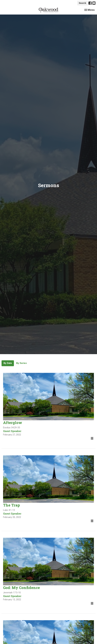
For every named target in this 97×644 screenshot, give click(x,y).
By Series (21, 363)
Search (82, 3)
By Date (8, 363)
